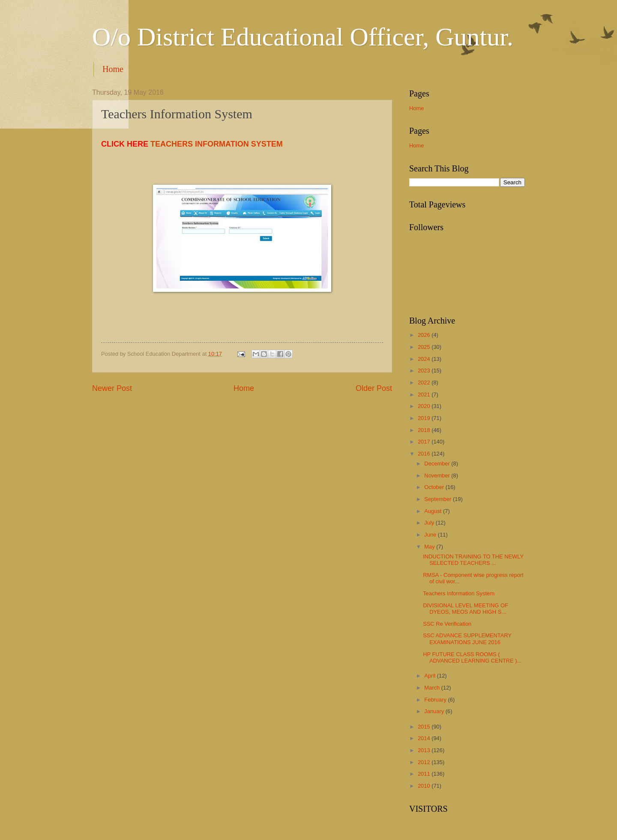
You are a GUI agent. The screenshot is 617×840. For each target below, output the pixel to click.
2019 (425, 418)
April (430, 676)
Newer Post (112, 388)
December (438, 463)
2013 (425, 750)
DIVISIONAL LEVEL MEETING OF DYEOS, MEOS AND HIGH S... (466, 609)
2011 (425, 774)
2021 (425, 394)
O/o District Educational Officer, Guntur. (303, 37)
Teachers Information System (459, 593)
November (438, 475)
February (436, 700)
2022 (425, 382)
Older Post (374, 388)
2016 (425, 454)
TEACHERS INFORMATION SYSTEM (217, 144)
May (430, 547)
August (434, 511)
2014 (425, 738)
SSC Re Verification (447, 624)
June (431, 535)
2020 (425, 406)
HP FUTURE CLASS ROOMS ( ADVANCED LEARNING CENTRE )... (472, 657)
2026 (425, 335)
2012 (425, 762)
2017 (425, 442)
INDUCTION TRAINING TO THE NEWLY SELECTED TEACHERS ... (473, 560)
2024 (425, 359)
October (435, 487)
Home (113, 69)
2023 (425, 370)
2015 (425, 727)
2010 (425, 786)
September (439, 499)
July (430, 523)
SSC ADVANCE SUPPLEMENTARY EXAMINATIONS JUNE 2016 (467, 639)
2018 (425, 430)
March (433, 688)
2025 (425, 347)
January (435, 711)
